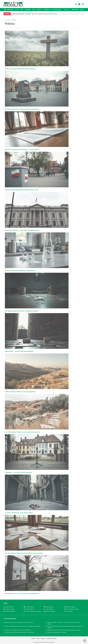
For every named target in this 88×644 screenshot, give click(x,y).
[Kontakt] (79, 4)
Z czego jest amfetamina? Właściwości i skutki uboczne (20, 271)
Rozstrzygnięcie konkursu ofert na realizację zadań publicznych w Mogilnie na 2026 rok (65, 627)
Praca (34, 10)
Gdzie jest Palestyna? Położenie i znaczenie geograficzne (20, 392)
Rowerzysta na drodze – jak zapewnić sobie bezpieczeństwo (19, 622)
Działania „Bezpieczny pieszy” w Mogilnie (57, 632)
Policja (17, 10)
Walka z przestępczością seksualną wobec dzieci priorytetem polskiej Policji (23, 626)
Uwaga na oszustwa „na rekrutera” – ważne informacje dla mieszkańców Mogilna (64, 623)
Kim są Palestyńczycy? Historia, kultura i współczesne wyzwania (22, 432)
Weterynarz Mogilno (10, 609)
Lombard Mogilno (9, 607)
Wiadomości (10, 10)
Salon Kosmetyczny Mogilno (72, 609)
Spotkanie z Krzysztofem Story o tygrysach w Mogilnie (18, 630)
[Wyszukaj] (83, 4)
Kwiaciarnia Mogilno (71, 607)
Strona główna (8, 20)
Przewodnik (75, 10)
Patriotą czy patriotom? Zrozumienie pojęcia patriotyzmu (20, 69)
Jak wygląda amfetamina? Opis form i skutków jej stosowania (22, 311)
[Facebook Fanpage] (76, 4)
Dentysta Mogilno (30, 607)
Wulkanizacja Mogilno (10, 611)
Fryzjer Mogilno (49, 609)
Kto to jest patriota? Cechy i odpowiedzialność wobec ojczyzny (22, 109)
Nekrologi (47, 10)
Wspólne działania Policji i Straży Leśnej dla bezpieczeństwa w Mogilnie (64, 630)
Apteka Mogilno (49, 607)
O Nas (38, 638)
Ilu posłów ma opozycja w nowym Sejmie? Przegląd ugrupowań (22, 230)
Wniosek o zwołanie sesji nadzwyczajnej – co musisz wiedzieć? (22, 149)
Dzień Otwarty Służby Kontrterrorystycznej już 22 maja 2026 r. (20, 632)
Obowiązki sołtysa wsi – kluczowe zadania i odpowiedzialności (22, 593)
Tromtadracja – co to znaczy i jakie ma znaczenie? (18, 472)
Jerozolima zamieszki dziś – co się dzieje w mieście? (19, 513)
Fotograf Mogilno (29, 609)
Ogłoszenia (28, 10)
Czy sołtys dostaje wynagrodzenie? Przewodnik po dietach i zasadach (24, 553)
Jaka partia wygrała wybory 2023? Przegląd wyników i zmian (22, 190)
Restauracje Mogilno (50, 611)
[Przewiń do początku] (85, 641)
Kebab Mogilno (69, 611)
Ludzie (82, 10)
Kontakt (33, 638)
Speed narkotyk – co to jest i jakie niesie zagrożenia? (19, 351)
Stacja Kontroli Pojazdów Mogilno (33, 611)
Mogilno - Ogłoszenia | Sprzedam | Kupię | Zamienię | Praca (42, 14)
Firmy (22, 10)
